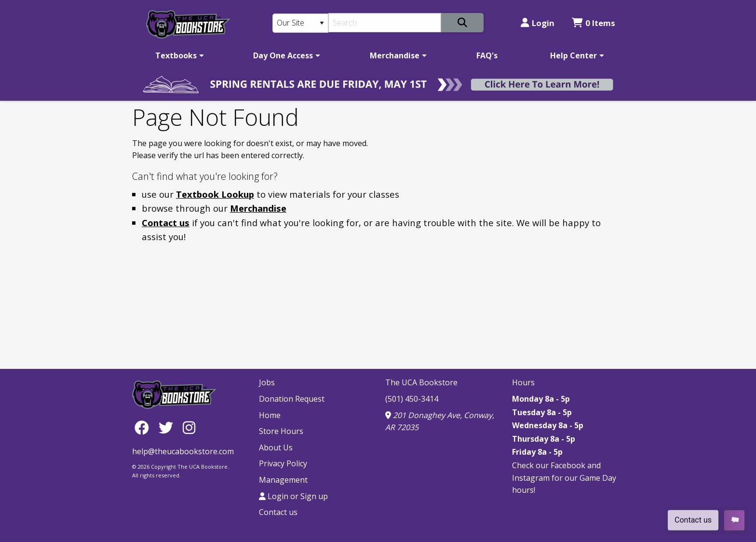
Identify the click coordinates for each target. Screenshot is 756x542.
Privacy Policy (283, 463)
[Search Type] (300, 23)
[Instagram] (189, 427)
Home (270, 415)
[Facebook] (144, 427)
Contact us (166, 223)
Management (283, 480)
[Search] (385, 23)
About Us (276, 447)
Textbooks (176, 55)
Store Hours (281, 431)
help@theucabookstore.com (183, 451)
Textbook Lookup (215, 194)
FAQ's (487, 55)
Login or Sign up (293, 496)
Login (538, 23)
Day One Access (283, 55)
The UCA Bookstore (421, 382)
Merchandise (395, 55)
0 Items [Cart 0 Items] (594, 23)
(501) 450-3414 (412, 399)
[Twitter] (168, 427)
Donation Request (292, 399)
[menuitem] (178, 55)
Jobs (267, 382)
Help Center (574, 55)
